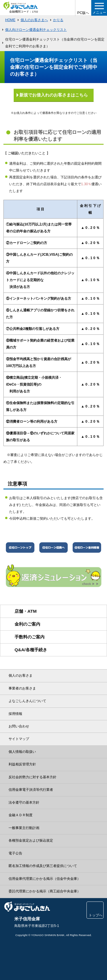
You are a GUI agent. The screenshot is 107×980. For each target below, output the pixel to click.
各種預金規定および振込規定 (31, 840)
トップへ (95, 914)
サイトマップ (19, 739)
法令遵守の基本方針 (24, 802)
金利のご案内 (27, 624)
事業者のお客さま (22, 688)
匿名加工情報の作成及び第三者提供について (43, 866)
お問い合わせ (19, 726)
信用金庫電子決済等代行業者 (31, 790)
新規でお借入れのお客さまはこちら (54, 95)
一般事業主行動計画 (24, 828)
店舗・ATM (26, 611)
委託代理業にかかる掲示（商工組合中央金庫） (45, 891)
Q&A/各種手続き (31, 650)
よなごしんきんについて (27, 701)
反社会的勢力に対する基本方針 (33, 777)
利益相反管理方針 (22, 764)
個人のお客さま (21, 675)
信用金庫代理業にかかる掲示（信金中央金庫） (45, 879)
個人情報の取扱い (22, 752)
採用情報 (15, 714)
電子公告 (15, 853)
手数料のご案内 (30, 637)
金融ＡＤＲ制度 (21, 815)
